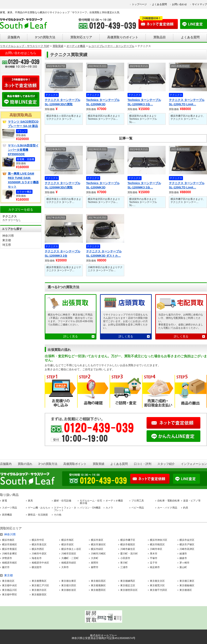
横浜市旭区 (67, 540)
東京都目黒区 (98, 581)
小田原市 (125, 558)
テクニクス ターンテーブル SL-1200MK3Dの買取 (63, 102)
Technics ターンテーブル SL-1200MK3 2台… (144, 102)
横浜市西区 (38, 549)
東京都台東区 (69, 581)
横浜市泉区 (97, 540)
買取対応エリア (81, 37)
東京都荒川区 (157, 585)
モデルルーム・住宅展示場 (91, 502)
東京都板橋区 (187, 585)
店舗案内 (14, 37)
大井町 (95, 558)
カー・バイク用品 (167, 508)
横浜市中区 (38, 540)
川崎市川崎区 (98, 554)
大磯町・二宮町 (70, 558)
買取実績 (99, 464)
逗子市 (154, 563)
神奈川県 (8, 236)
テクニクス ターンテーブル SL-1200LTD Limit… (187, 102)
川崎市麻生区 (128, 549)
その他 (58, 515)
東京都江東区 (187, 581)
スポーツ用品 (10, 508)
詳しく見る (71, 336)
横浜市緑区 (97, 549)
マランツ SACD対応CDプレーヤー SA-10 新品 (23, 124)
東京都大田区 (69, 585)
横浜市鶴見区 (157, 544)
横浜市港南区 (10, 544)
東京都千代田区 (159, 590)
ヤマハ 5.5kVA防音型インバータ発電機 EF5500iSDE (23, 150)
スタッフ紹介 (166, 464)
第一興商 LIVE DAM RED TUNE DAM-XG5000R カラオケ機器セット (23, 180)
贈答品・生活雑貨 (38, 515)
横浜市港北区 (39, 544)
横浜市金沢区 (187, 540)
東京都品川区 (10, 590)
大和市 (65, 567)
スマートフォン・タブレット (65, 509)
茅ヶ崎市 (184, 563)
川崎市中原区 (39, 554)
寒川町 (124, 563)
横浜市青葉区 (10, 549)
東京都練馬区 (128, 581)
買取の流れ (25, 464)
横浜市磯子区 (128, 540)
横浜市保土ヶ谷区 (71, 549)
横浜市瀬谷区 (98, 544)
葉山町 (183, 567)
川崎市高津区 (187, 549)
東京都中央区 (10, 585)
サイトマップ (200, 4)
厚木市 (154, 554)
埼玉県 (7, 245)
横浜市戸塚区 (187, 544)
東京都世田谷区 (129, 590)
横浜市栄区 (67, 544)
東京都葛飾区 (98, 585)
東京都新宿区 (39, 595)
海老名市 (37, 558)
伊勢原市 (7, 558)
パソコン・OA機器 (90, 508)
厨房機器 (7, 515)
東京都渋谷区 (39, 590)
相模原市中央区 (40, 563)
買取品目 (160, 37)
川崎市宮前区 (69, 554)
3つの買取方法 (45, 37)
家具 (30, 501)
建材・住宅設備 (63, 501)
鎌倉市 (183, 558)
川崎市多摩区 (10, 554)
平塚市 (154, 558)
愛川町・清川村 (129, 554)
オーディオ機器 (114, 501)
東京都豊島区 (39, 581)
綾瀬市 (183, 554)
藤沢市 (6, 567)
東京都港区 (186, 590)
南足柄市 (155, 567)
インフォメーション (194, 464)
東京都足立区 (128, 585)
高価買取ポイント (75, 464)
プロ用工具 (138, 501)
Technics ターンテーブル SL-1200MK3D (103, 102)
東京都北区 (8, 581)
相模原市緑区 (69, 563)
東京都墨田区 (98, 590)
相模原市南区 (10, 563)
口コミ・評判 (143, 464)
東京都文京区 (157, 581)
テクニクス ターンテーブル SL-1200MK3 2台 (63, 254)
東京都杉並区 (69, 590)
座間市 (95, 563)
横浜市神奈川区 (159, 540)
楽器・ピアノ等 (192, 501)
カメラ (109, 508)
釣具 (186, 508)
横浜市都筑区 (128, 544)
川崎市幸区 (156, 549)
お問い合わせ (179, 4)
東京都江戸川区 (40, 585)
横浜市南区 (8, 540)
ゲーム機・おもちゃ (39, 508)
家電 (5, 501)
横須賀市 (37, 567)
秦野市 (95, 567)
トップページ (139, 4)
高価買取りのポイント (123, 37)
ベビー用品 (138, 508)
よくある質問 (159, 4)
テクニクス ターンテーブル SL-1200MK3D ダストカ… (104, 254)
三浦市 (124, 567)
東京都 (7, 240)
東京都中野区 (10, 595)
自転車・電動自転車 (168, 501)
